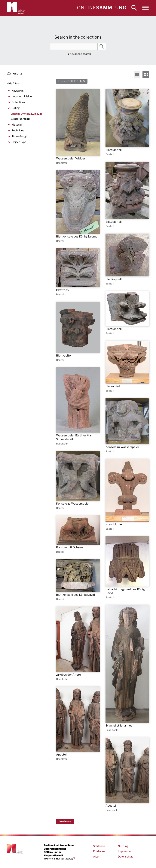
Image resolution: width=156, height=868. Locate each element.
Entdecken (100, 851)
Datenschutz (126, 856)
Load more (65, 821)
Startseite (99, 846)
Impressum (125, 851)
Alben (97, 856)
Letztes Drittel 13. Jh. (70, 81)
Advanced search (80, 54)
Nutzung (123, 846)
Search (102, 46)
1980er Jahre (20, 119)
